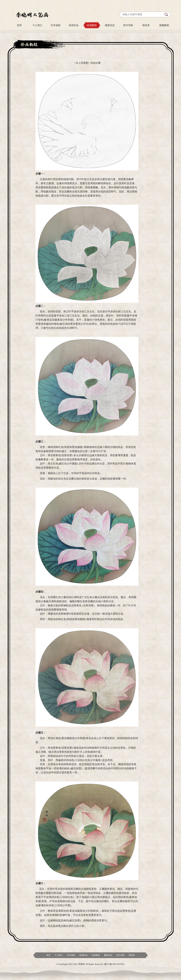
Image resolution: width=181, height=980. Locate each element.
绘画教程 (92, 25)
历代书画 (128, 25)
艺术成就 (56, 25)
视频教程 (164, 25)
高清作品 (74, 25)
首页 (19, 25)
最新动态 (110, 25)
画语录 (146, 25)
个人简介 (37, 25)
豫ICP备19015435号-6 (114, 964)
